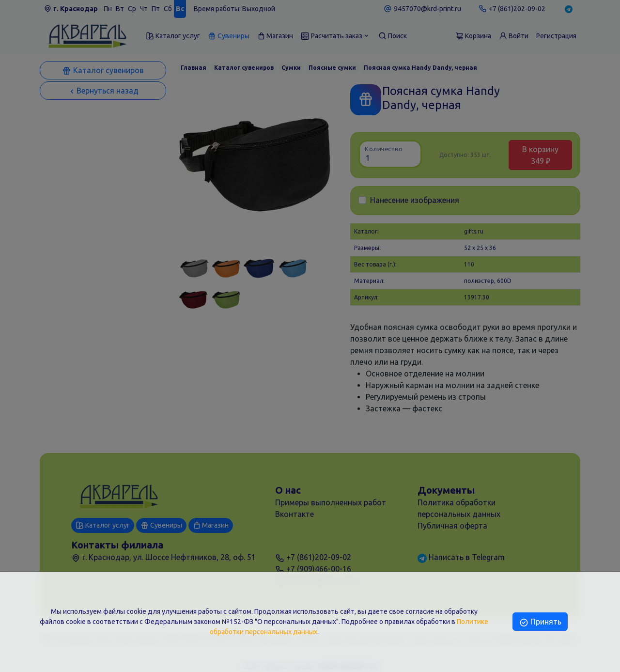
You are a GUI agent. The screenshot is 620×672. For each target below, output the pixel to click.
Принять (540, 622)
